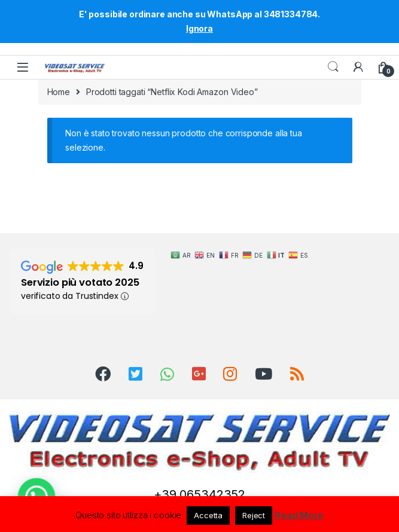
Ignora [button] (199, 28)
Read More (299, 515)
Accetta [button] (208, 515)
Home (59, 92)
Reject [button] (254, 515)
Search (333, 67)
